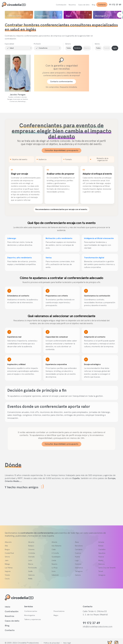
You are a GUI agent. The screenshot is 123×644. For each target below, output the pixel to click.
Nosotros (72, 5)
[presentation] (120, 15)
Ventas (49, 258)
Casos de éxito (84, 5)
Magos (56, 615)
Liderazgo (12, 238)
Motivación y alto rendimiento (59, 238)
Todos (69, 48)
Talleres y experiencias (33, 619)
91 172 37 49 (115, 5)
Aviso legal (67, 643)
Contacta (102, 5)
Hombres (77, 48)
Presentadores (59, 611)
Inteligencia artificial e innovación (99, 238)
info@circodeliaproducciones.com (98, 626)
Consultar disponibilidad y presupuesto (61, 150)
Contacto (10, 630)
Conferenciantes (31, 611)
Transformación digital (94, 258)
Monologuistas (30, 615)
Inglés (115, 48)
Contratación (61, 5)
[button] (19, 48)
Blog (94, 5)
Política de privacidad (52, 643)
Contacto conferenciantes (61, 82)
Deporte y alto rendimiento (20, 258)
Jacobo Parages (18, 95)
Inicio (8, 607)
